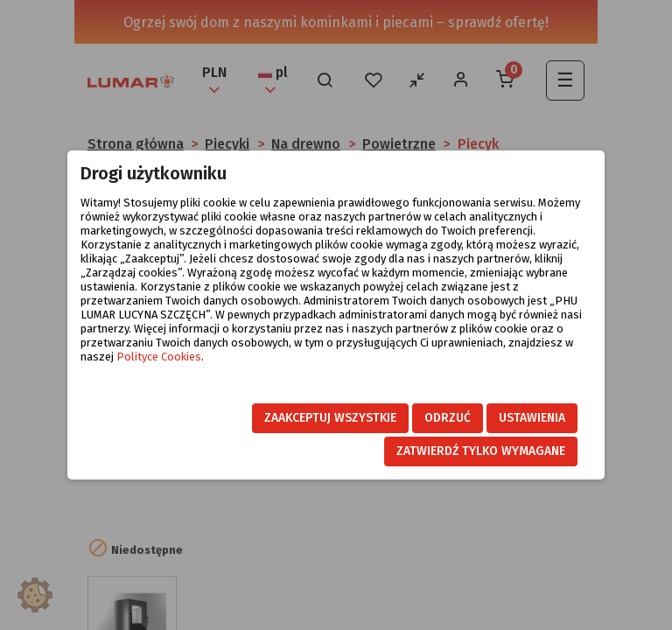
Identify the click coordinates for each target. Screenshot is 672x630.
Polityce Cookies (159, 357)
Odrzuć (448, 418)
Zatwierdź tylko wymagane (481, 451)
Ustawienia (532, 418)
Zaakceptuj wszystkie (330, 418)
